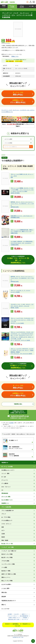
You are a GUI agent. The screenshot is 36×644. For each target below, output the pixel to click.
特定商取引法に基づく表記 (18, 637)
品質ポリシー (25, 614)
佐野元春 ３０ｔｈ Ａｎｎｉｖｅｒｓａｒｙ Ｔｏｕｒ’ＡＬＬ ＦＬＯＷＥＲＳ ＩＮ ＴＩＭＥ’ (22, 204)
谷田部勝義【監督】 (15, 218)
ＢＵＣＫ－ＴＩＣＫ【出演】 (17, 323)
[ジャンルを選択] (18, 143)
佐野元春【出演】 (15, 207)
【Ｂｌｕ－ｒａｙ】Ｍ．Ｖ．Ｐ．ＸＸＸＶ (20, 290)
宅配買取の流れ (18, 404)
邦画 (12, 177)
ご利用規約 (25, 618)
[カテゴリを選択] (18, 139)
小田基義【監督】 (15, 245)
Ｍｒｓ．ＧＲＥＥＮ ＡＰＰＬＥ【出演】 (20, 340)
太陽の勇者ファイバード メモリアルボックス (21, 216)
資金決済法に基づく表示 (14, 619)
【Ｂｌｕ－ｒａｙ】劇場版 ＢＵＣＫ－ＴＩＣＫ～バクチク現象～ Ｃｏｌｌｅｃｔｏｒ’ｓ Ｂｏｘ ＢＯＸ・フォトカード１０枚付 (22, 190)
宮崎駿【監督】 (14, 233)
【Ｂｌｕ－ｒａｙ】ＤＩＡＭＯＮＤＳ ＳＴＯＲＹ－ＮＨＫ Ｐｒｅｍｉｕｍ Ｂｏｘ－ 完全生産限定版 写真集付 (22, 350)
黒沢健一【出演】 (15, 308)
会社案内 (10, 614)
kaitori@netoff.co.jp (20, 416)
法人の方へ (17, 614)
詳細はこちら (15, 56)
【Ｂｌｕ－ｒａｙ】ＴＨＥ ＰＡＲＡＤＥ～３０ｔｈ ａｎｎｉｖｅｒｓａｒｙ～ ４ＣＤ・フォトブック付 (22, 320)
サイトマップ (25, 619)
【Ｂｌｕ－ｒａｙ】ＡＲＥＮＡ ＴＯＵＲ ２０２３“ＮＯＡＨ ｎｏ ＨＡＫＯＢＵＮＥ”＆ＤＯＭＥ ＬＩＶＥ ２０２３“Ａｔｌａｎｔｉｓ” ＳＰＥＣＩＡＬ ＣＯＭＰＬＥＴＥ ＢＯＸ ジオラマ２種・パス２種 (22, 335)
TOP (33, 641)
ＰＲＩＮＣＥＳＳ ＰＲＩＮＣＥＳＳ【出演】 (21, 354)
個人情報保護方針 (24, 616)
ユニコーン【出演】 (15, 292)
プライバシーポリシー (13, 616)
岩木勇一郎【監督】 (15, 193)
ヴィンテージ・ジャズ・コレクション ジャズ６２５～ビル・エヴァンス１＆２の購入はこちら (18, 111)
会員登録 (12, 423)
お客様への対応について (14, 618)
